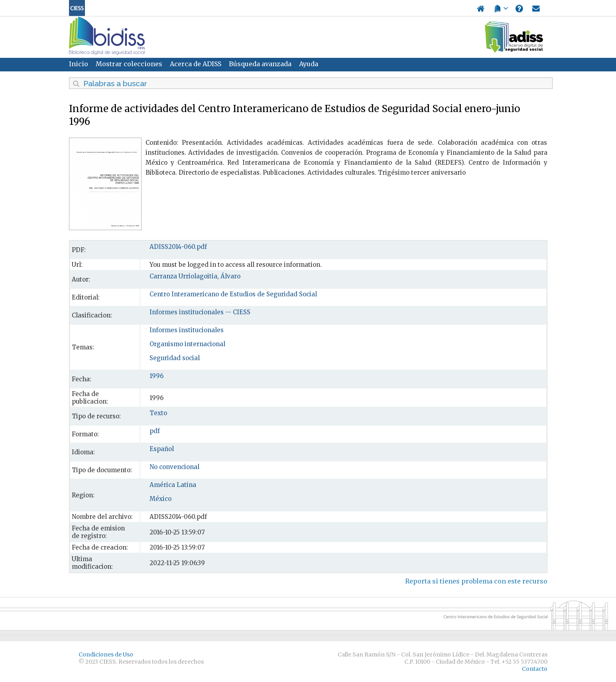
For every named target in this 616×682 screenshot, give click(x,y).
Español (162, 449)
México (160, 499)
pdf (155, 431)
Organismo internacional (187, 344)
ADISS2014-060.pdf (178, 247)
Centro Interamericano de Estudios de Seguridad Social (233, 294)
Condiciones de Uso (106, 654)
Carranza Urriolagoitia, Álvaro (195, 276)
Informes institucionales (187, 330)
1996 (156, 376)
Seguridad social (175, 358)
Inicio (79, 64)
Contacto (535, 669)
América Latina (173, 485)
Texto (158, 413)
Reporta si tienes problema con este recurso (476, 581)
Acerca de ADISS (196, 64)
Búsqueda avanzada (260, 64)
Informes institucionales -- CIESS (200, 312)
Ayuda (309, 64)
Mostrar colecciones (129, 64)
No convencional (174, 467)
